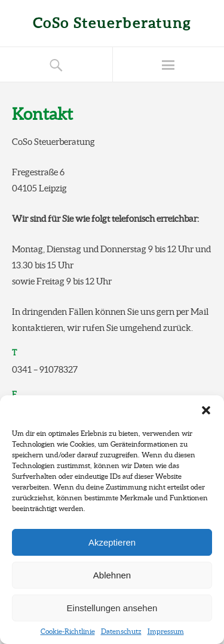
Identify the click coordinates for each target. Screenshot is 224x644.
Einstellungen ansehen (112, 608)
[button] (206, 410)
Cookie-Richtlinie (68, 631)
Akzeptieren (112, 542)
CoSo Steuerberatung (112, 23)
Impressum (166, 631)
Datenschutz (121, 631)
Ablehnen (112, 575)
